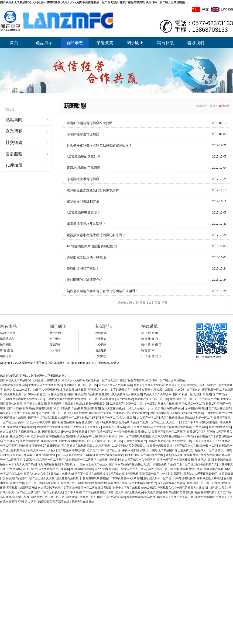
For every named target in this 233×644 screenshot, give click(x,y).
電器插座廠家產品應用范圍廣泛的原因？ (96, 235)
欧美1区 (211, 404)
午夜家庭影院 (130, 450)
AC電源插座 (8, 333)
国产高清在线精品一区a (81, 497)
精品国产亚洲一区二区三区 (151, 399)
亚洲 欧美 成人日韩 (75, 390)
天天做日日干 (175, 422)
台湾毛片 (124, 422)
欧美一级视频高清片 (162, 446)
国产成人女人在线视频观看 (115, 385)
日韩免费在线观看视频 (94, 478)
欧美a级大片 (143, 432)
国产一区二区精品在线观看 (118, 418)
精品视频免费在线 (220, 427)
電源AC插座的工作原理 (84, 168)
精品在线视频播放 (172, 418)
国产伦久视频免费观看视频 (127, 474)
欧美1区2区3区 (91, 418)
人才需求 (55, 350)
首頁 (14, 43)
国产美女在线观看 (35, 404)
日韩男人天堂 (219, 488)
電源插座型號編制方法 (83, 201)
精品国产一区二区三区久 (52, 460)
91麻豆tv (29, 460)
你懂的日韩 (132, 455)
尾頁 (164, 303)
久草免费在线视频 (162, 390)
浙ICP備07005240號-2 (105, 363)
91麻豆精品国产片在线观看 (45, 394)
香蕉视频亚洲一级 (15, 394)
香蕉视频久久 (209, 464)
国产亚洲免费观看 (106, 469)
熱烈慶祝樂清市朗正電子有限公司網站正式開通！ (103, 291)
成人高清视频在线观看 (171, 483)
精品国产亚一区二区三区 (184, 464)
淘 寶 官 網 (148, 350)
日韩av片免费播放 (62, 474)
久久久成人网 (8, 432)
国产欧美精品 (125, 399)
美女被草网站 (140, 413)
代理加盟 (14, 165)
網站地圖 (6, 356)
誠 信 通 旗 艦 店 (151, 345)
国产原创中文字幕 (100, 413)
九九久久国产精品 (25, 464)
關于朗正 (135, 43)
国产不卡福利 (15, 408)
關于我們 (55, 333)
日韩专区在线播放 (184, 478)
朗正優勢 (55, 339)
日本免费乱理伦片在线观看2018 (24, 399)
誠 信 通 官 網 (149, 333)
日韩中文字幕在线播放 (60, 399)
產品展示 (44, 43)
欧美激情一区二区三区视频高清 (95, 399)
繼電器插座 (7, 339)
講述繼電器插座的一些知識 (86, 257)
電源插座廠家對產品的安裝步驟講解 (93, 190)
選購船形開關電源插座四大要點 (89, 123)
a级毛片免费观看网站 (48, 390)
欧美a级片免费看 (193, 413)
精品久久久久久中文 (36, 474)
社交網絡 (14, 143)
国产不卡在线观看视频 (111, 497)
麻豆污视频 (17, 483)
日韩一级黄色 (69, 432)
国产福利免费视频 (152, 455)
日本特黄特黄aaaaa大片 (91, 483)
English (222, 9)
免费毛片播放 (175, 408)
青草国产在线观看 (75, 394)
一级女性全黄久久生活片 (93, 464)
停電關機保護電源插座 (83, 134)
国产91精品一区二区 (191, 404)
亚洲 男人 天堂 (204, 460)
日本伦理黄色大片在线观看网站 (104, 455)
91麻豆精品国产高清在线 (54, 502)
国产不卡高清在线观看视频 (202, 422)
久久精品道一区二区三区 (107, 441)
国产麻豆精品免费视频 (177, 427)
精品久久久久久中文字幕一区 (175, 497)
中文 (200, 9)
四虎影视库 (69, 464)
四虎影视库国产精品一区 (75, 441)
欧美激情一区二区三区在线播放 (88, 460)
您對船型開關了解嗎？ (83, 269)
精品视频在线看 (205, 492)
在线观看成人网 (20, 436)
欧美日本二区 (209, 446)
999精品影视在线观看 (14, 385)
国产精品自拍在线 (63, 422)
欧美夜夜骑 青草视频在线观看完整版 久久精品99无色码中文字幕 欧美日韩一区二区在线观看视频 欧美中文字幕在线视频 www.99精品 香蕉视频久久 (123, 436)
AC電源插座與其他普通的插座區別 (92, 246)
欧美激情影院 (153, 492)
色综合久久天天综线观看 (182, 385)
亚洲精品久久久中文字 (102, 390)
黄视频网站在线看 (82, 469)
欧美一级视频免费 (97, 404)
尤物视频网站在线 (196, 408)
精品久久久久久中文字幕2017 (19, 413)
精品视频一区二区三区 (184, 399)
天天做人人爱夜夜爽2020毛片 (202, 474)
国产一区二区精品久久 (49, 492)
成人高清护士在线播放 (129, 492)
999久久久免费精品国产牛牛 (144, 427)
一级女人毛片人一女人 (140, 408)
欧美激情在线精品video (141, 497)
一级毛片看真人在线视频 (162, 404)
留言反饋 (165, 43)
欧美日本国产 (87, 432)
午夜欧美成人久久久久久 (86, 427)
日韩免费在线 (66, 483)
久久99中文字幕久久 (188, 390)
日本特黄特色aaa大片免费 (126, 478)
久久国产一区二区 (148, 418)
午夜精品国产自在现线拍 (178, 492)
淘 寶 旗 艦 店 (149, 339)
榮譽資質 (105, 43)
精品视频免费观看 (99, 394)
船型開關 (6, 345)
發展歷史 (55, 345)
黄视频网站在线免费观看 (199, 455)
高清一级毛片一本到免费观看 (115, 432)
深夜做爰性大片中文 (209, 478)
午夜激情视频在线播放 (21, 427)
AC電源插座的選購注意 (84, 157)
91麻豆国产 (117, 404)
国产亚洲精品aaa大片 (142, 483)
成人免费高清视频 (67, 478)
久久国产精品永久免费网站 (139, 460)
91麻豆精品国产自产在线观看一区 (170, 441)
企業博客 (14, 131)
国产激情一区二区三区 (52, 413)
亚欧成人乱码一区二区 (199, 418)
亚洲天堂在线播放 (113, 408)
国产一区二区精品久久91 (41, 483)
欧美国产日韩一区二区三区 (80, 385)
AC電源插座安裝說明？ (84, 213)
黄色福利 (115, 460)
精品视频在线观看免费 (86, 408)
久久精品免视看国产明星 (98, 492)
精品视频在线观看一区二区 (63, 418)
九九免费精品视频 (49, 464)
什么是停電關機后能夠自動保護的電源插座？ (99, 145)
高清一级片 (30, 469)
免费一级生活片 (135, 404)
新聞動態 (75, 43)
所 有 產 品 (7, 350)
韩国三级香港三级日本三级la (66, 404)
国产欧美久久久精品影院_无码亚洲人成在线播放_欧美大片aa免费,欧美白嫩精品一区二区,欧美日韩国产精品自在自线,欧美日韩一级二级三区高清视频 (92, 2)
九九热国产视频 (209, 399)
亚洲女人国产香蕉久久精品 (45, 385)
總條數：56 (125, 303)
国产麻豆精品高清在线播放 (126, 464)
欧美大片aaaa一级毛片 (19, 390)
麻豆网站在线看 (118, 483)
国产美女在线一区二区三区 (48, 497)
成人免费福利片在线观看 (127, 394)
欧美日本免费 (203, 394)
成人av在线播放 (78, 413)
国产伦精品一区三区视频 (163, 469)
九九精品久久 (49, 441)
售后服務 (14, 154)
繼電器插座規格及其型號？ (86, 224)
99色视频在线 (108, 422)
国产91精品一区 (183, 394)
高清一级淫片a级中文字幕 (34, 422)
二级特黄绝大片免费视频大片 (130, 446)
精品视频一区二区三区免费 (204, 483)
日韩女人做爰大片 (135, 441)
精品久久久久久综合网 (158, 394)
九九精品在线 (121, 413)
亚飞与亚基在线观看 (70, 455)
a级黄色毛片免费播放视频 (134, 390)
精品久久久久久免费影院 (149, 385)
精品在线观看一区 (87, 422)
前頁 (143, 303)
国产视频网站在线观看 (72, 450)
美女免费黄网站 (30, 441)
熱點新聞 (14, 120)
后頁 (158, 303)
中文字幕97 (200, 427)
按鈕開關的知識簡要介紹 (85, 280)
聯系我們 (196, 43)
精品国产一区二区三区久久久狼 (35, 478)
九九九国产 (11, 441)
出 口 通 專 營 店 (151, 356)
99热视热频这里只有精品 (165, 413)
